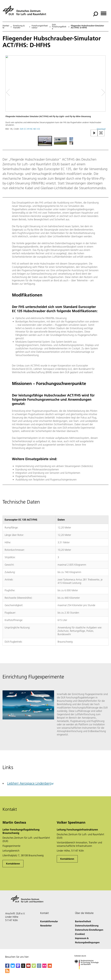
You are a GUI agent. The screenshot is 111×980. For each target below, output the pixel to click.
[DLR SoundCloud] (50, 967)
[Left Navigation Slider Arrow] (10, 93)
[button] (55, 95)
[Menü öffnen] (104, 12)
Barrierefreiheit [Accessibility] (83, 921)
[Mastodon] (18, 967)
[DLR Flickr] (44, 967)
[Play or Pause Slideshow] (94, 133)
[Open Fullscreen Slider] (101, 133)
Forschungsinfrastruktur (40, 27)
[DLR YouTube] (28, 967)
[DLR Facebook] (7, 967)
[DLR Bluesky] (13, 967)
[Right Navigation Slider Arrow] (102, 93)
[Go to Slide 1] (45, 141)
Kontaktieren (13, 864)
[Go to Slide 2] (60, 141)
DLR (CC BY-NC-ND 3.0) (30, 129)
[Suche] (96, 14)
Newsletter (46, 926)
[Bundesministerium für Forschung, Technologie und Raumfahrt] (88, 972)
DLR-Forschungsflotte (59, 27)
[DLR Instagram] (39, 967)
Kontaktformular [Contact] (49, 921)
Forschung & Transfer (19, 27)
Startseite (6, 27)
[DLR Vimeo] (34, 967)
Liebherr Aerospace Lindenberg (29, 783)
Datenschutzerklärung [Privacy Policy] (87, 926)
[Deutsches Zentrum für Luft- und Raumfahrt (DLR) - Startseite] (25, 12)
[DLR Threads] (23, 967)
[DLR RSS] (7, 972)
